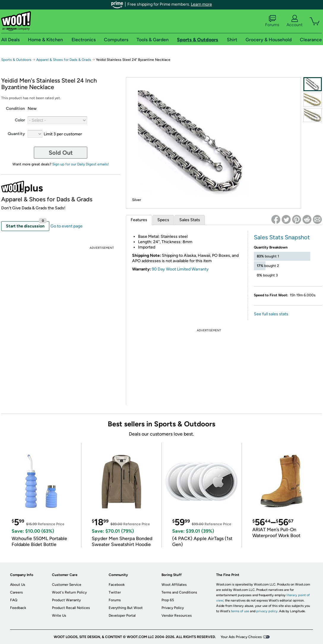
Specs (163, 220)
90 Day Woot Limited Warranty (180, 269)
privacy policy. (267, 611)
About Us (18, 585)
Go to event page (66, 226)
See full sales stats (271, 314)
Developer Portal (122, 615)
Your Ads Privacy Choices (241, 637)
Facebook (117, 585)
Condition (15, 109)
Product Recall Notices (71, 608)
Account (294, 21)
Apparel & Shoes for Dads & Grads (64, 60)
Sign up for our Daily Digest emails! (81, 164)
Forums (272, 21)
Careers (16, 592)
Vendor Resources (177, 615)
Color (20, 120)
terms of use (240, 611)
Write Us (59, 615)
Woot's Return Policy (69, 592)
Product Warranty (66, 600)
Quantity (16, 134)
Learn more (201, 4)
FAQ (14, 600)
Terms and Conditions (179, 592)
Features (139, 220)
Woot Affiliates (174, 585)
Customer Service (67, 585)
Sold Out (61, 153)
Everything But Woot (126, 608)
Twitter (115, 592)
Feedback (18, 608)
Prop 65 (168, 600)
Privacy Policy (173, 608)
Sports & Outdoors (16, 60)
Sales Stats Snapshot (282, 237)
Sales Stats (190, 220)
